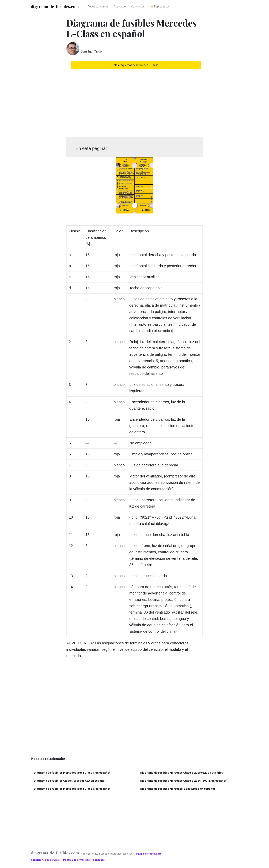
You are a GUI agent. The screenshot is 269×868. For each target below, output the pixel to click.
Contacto (99, 860)
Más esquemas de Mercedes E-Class (136, 65)
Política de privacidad (77, 860)
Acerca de (120, 6)
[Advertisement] (134, 102)
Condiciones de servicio (46, 860)
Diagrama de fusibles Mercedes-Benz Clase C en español (72, 772)
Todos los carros (98, 6)
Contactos (138, 6)
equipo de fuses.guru (149, 854)
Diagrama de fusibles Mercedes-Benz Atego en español (178, 789)
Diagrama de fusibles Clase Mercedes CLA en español (70, 781)
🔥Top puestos (160, 6)
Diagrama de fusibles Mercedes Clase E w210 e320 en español (181, 772)
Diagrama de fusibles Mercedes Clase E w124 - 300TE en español (183, 781)
